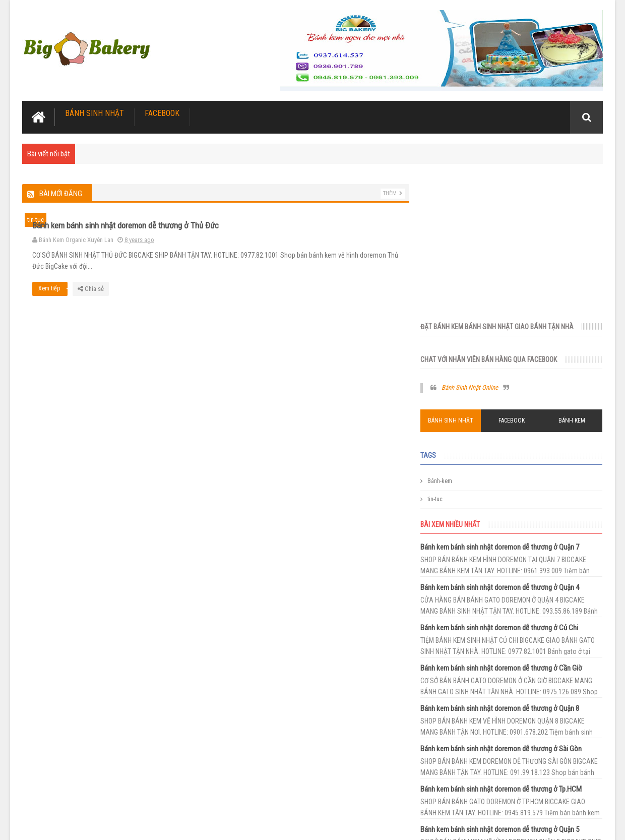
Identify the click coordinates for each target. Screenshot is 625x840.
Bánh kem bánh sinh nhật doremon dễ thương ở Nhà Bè (508, 762)
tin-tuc (36, 220)
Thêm (386, 193)
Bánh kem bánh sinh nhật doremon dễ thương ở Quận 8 (508, 561)
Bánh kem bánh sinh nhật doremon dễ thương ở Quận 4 (508, 440)
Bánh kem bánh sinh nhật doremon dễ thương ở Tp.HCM (509, 641)
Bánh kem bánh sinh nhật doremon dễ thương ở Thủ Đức (307, 220)
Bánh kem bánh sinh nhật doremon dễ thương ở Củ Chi (507, 480)
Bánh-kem (448, 333)
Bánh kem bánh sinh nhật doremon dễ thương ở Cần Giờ (509, 520)
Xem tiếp (234, 294)
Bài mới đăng (61, 194)
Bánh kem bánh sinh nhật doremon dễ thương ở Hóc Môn (511, 722)
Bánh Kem (573, 273)
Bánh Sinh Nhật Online (478, 240)
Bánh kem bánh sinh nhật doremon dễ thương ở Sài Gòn (509, 601)
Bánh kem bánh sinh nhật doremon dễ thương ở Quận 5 (508, 682)
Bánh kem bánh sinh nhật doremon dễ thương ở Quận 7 (508, 399)
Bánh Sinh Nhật (95, 113)
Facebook (162, 113)
